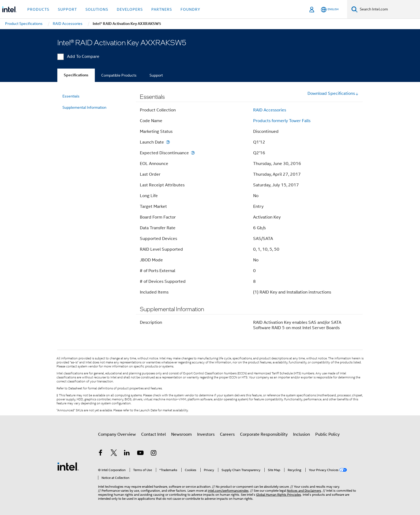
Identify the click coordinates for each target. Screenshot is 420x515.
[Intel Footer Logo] (68, 466)
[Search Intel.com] (389, 9)
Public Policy (327, 434)
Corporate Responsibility (264, 434)
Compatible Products (119, 75)
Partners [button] (162, 9)
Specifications (76, 75)
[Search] (355, 9)
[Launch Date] (168, 142)
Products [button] (38, 9)
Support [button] (67, 9)
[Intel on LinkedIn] (127, 454)
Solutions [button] (97, 9)
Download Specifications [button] (333, 93)
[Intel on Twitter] (114, 454)
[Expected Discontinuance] (193, 153)
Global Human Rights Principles (279, 495)
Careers (227, 434)
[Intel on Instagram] (153, 454)
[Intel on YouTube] (140, 454)
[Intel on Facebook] (100, 454)
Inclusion (301, 434)
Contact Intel (153, 434)
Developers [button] (130, 9)
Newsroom (181, 434)
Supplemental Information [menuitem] (84, 107)
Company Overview (117, 434)
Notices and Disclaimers (304, 490)
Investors (206, 434)
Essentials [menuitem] (71, 96)
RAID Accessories (270, 110)
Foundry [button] (190, 9)
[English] (330, 10)
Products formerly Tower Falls (282, 121)
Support (156, 75)
